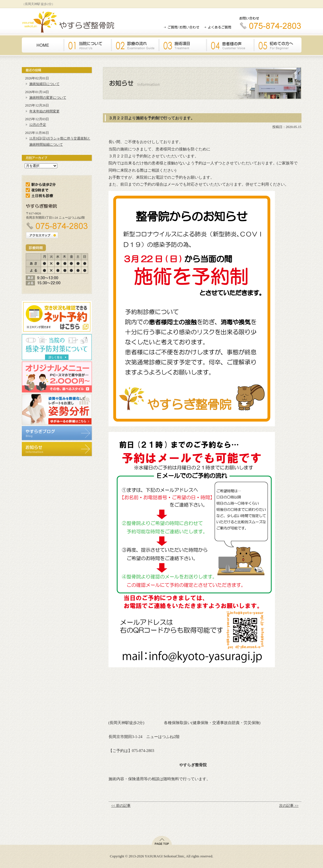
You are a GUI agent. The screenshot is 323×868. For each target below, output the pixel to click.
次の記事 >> (289, 806)
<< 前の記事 (121, 806)
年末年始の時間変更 (44, 111)
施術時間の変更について (48, 98)
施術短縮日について (44, 84)
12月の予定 (38, 125)
